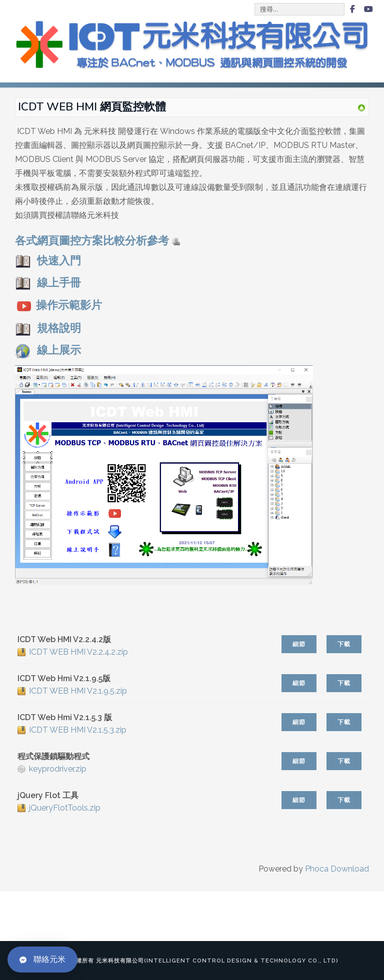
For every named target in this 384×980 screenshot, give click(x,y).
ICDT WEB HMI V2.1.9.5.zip (78, 691)
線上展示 (59, 351)
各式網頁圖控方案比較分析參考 (97, 241)
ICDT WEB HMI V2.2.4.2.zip (78, 652)
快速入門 (48, 261)
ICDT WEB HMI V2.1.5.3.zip (78, 730)
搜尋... (255, 4)
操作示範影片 (69, 306)
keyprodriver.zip (58, 769)
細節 (299, 644)
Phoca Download (337, 869)
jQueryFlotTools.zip (65, 808)
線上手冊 (48, 283)
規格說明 (59, 329)
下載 (344, 644)
